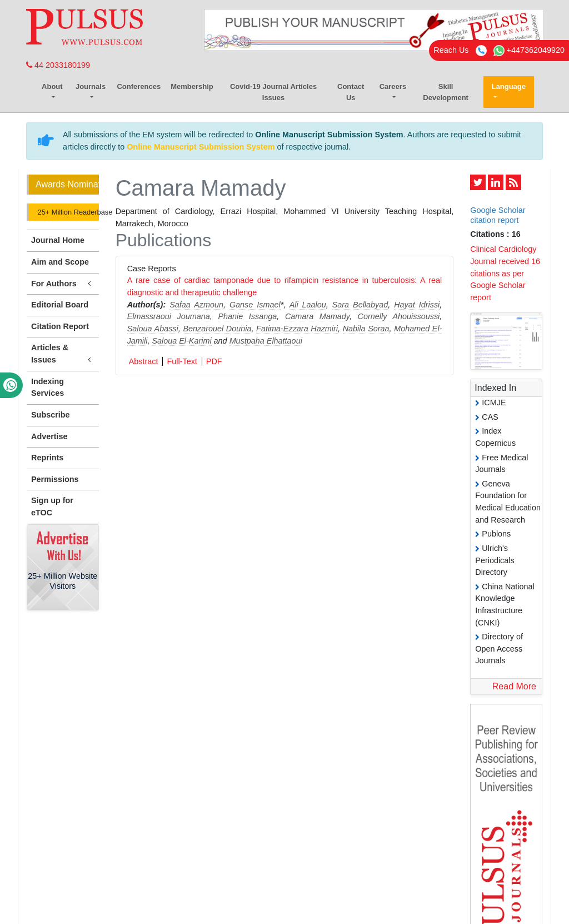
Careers (393, 86)
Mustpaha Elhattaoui (266, 341)
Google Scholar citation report (498, 215)
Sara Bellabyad (360, 305)
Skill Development (446, 92)
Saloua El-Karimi (181, 341)
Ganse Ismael (255, 305)
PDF (214, 361)
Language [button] (509, 86)
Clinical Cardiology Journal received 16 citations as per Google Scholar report (505, 273)
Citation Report (60, 326)
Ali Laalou (308, 305)
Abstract (144, 361)
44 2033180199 (58, 65)
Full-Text (182, 361)
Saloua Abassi (153, 329)
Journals (91, 86)
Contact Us (351, 92)
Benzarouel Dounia (217, 329)
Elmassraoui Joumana (169, 316)
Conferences (139, 86)
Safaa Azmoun (196, 305)
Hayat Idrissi (417, 305)
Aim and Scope (60, 262)
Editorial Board (60, 305)
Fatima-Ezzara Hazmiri (297, 329)
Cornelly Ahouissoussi (399, 316)
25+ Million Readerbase (67, 212)
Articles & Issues (63, 354)
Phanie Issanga (247, 316)
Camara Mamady (317, 316)
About (52, 86)
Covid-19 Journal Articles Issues (273, 92)
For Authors (63, 284)
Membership (192, 86)
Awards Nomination (67, 184)
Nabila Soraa (366, 329)
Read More (514, 686)
